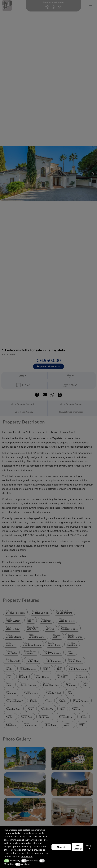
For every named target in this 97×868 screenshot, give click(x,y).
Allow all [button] (61, 847)
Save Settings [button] (78, 847)
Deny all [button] (89, 847)
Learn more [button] (27, 857)
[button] (7, 861)
